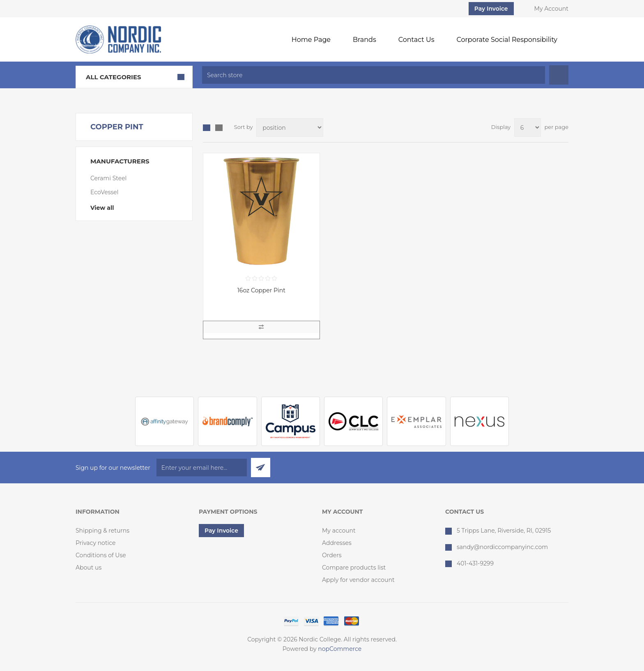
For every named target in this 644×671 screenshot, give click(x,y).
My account (339, 531)
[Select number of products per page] (528, 128)
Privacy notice (96, 543)
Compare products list (354, 568)
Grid (207, 128)
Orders (332, 555)
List (219, 128)
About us (89, 568)
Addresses (337, 543)
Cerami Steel (108, 178)
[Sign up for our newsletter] (202, 468)
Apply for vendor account (358, 580)
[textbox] (374, 75)
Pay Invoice (491, 9)
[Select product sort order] (290, 128)
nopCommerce (340, 649)
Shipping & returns (102, 531)
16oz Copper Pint (261, 290)
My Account (551, 9)
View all (102, 208)
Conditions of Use (101, 555)
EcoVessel (105, 192)
